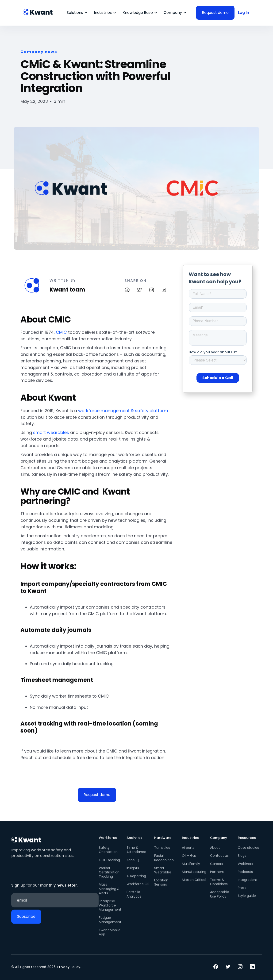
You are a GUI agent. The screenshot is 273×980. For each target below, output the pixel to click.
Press (242, 892)
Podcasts (245, 876)
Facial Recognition (164, 862)
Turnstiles (162, 852)
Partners (217, 876)
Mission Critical (194, 884)
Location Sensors (161, 887)
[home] (38, 9)
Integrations (248, 884)
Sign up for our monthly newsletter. (44, 890)
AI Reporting (136, 880)
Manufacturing (194, 876)
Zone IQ (133, 865)
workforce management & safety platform (123, 415)
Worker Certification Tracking (109, 877)
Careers (217, 868)
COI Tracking (109, 865)
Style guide (247, 900)
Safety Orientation (108, 854)
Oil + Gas (189, 860)
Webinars (245, 868)
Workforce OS (138, 888)
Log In (244, 13)
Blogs (242, 860)
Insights (133, 872)
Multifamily (191, 868)
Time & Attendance (136, 854)
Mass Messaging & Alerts (109, 894)
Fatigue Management (110, 924)
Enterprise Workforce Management (110, 910)
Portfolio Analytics (134, 899)
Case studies (248, 852)
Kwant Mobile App (110, 937)
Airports (188, 852)
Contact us (219, 860)
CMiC (61, 337)
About (215, 852)
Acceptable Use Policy (220, 899)
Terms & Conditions (219, 886)
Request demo (97, 795)
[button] (76, 13)
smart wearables (51, 437)
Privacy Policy (69, 967)
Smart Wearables (163, 875)
